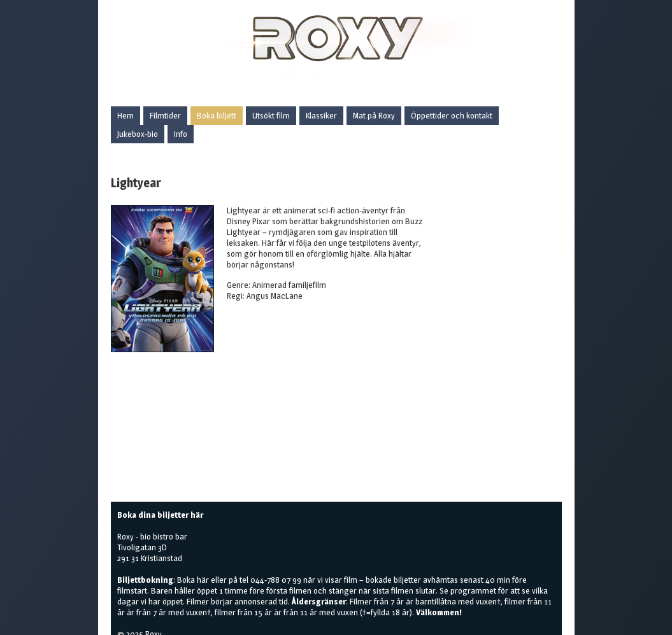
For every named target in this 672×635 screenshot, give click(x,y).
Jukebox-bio (138, 134)
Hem (125, 115)
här (203, 580)
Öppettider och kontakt (452, 115)
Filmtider (165, 115)
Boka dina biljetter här (160, 515)
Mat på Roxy (374, 115)
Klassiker (321, 115)
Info (181, 134)
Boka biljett (217, 115)
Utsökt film (271, 115)
